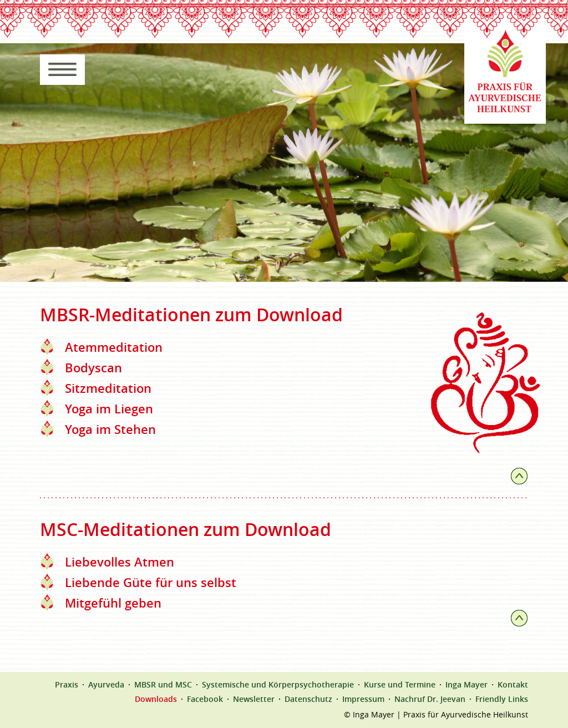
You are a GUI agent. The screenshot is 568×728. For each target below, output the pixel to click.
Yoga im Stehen (110, 429)
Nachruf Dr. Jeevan (430, 699)
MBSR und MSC (163, 685)
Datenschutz (308, 699)
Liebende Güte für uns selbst (151, 583)
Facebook (205, 699)
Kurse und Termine (400, 685)
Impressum (363, 699)
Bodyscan (93, 368)
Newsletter (254, 699)
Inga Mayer (466, 685)
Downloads (156, 699)
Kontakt (513, 685)
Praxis (67, 685)
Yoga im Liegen (109, 409)
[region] (284, 162)
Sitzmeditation (108, 388)
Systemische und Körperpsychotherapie (278, 685)
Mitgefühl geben (113, 603)
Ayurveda (106, 685)
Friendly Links (502, 699)
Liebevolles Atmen (120, 562)
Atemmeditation (114, 347)
